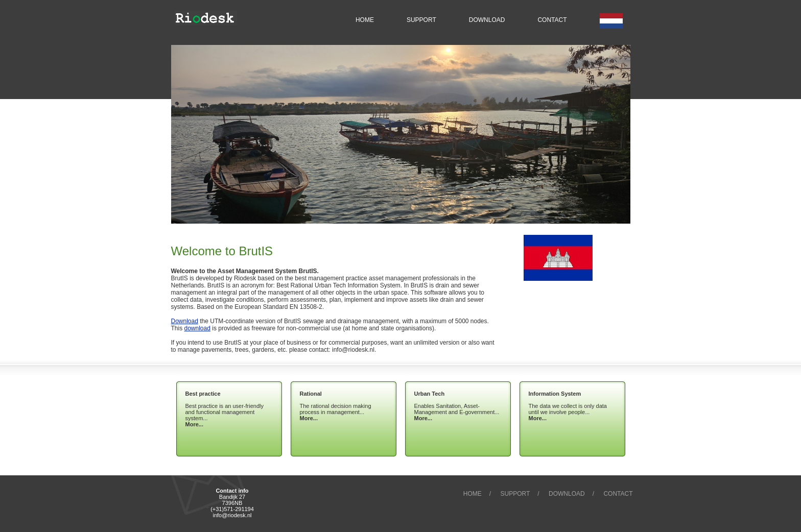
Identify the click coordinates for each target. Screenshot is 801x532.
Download (185, 321)
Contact (618, 494)
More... (194, 424)
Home (473, 494)
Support (515, 494)
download (197, 328)
